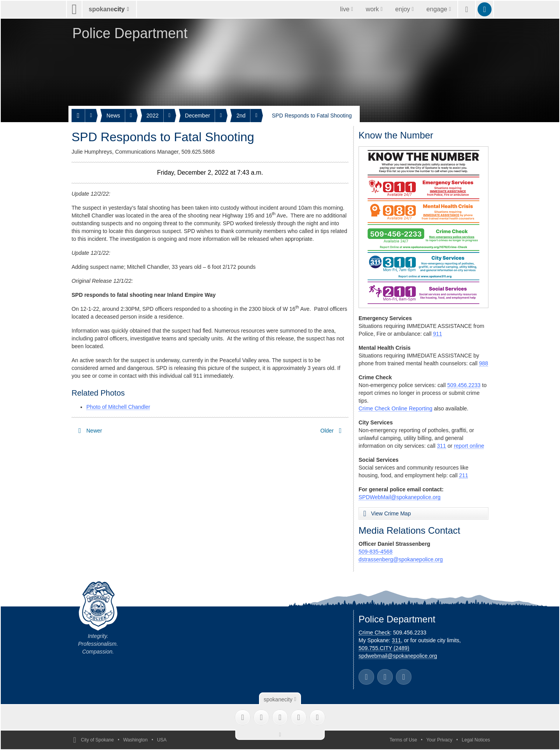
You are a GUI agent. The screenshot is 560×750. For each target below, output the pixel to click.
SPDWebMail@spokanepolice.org (400, 497)
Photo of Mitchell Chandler (118, 407)
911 (437, 334)
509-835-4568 (375, 552)
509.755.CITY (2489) (384, 648)
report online (469, 446)
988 (484, 363)
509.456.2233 (464, 385)
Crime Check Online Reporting (395, 408)
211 (463, 475)
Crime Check (374, 633)
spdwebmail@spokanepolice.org (398, 656)
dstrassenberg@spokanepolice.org (401, 559)
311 (442, 446)
